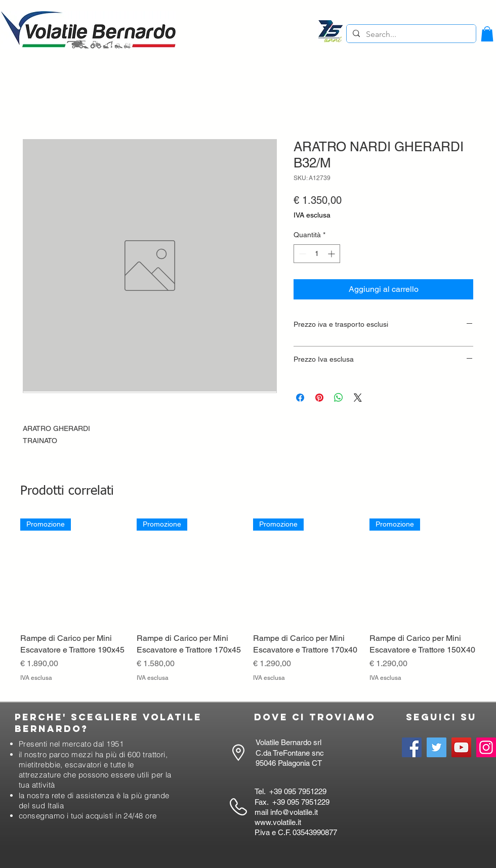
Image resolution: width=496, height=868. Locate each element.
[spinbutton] (317, 254)
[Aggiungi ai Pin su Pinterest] (319, 398)
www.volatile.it (278, 822)
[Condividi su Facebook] (300, 398)
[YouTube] (461, 747)
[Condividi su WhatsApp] (339, 398)
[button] (487, 34)
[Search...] (410, 34)
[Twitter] (437, 747)
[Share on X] (358, 398)
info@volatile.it (294, 812)
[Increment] (332, 254)
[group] (248, 606)
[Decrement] (301, 254)
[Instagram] (486, 747)
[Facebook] (412, 747)
